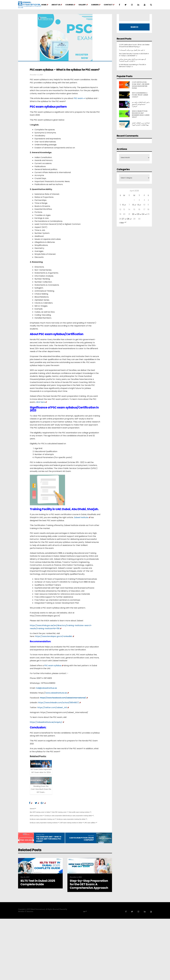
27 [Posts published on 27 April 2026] (124, 219)
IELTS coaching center (37, 816)
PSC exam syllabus (91, 823)
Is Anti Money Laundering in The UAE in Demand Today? (133, 66)
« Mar (123, 223)
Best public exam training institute (80, 812)
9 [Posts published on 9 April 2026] (139, 205)
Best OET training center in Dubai (41, 812)
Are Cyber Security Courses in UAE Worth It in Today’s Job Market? (134, 55)
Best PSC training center (60, 812)
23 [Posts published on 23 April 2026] (139, 214)
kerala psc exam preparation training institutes (45, 823)
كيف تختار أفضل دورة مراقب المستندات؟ (132, 50)
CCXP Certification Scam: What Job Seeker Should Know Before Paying (134, 46)
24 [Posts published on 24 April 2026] (144, 214)
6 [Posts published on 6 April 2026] (124, 205)
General (33, 809)
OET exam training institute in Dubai (72, 823)
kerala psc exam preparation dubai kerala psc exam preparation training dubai (69, 816)
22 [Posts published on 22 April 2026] (134, 214)
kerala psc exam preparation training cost (43, 819)
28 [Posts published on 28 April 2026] (129, 219)
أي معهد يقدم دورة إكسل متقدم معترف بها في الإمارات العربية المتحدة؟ (132, 60)
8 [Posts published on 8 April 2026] (134, 205)
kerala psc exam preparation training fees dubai (72, 819)
